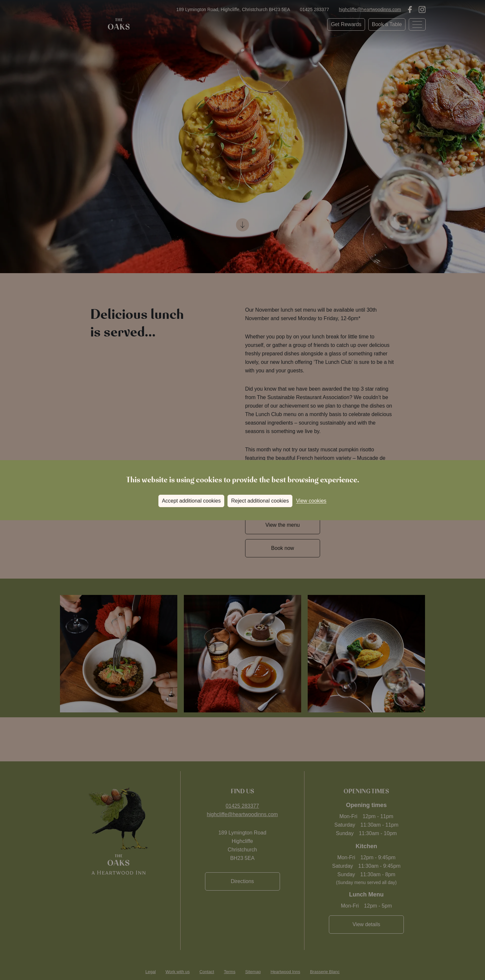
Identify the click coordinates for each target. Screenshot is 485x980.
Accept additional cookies (191, 501)
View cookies (311, 501)
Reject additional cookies (260, 501)
